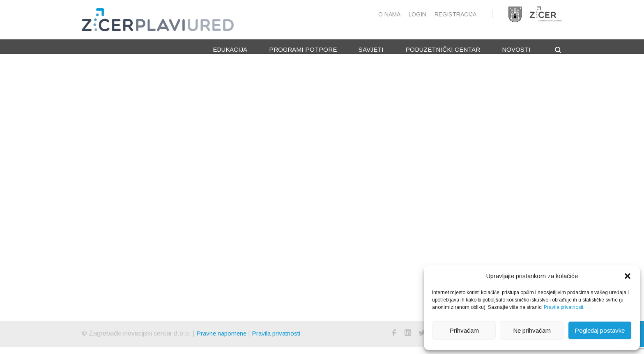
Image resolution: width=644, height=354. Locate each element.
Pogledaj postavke (600, 330)
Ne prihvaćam (532, 330)
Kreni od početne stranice (377, 237)
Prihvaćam (464, 330)
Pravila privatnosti (563, 307)
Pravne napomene (223, 340)
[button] (628, 276)
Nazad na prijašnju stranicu (379, 249)
